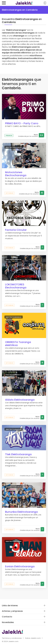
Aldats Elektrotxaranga (20, 400)
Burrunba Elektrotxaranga (21, 512)
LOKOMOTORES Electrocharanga (16, 286)
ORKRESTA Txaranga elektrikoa (18, 344)
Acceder (45, 3)
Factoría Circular (16, 230)
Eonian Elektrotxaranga (20, 566)
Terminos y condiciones (12, 638)
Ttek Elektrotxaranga (18, 454)
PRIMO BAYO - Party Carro (22, 123)
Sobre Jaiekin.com (33, 638)
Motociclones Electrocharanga (16, 174)
